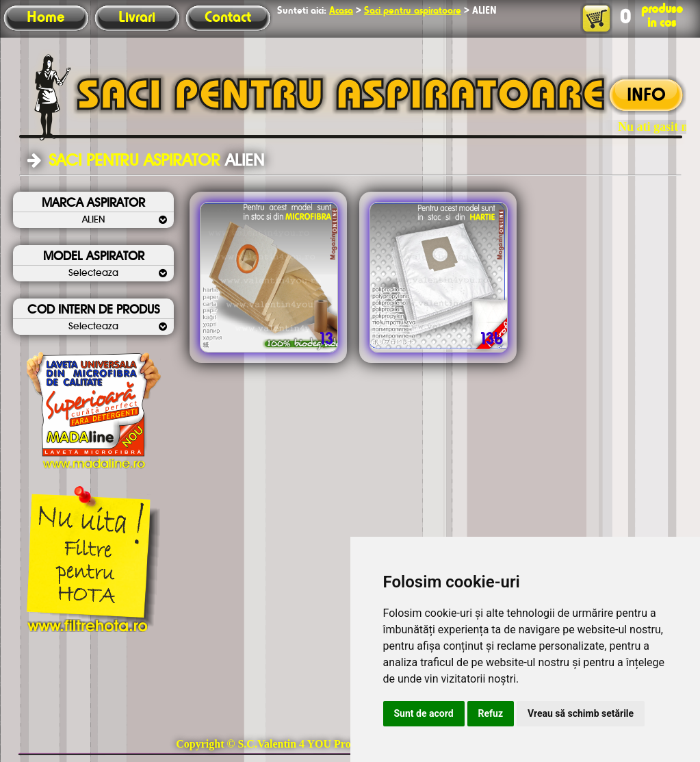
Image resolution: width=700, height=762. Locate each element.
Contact (228, 18)
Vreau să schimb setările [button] (581, 713)
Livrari (137, 18)
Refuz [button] (491, 713)
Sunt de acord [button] (424, 713)
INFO (646, 96)
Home (46, 18)
